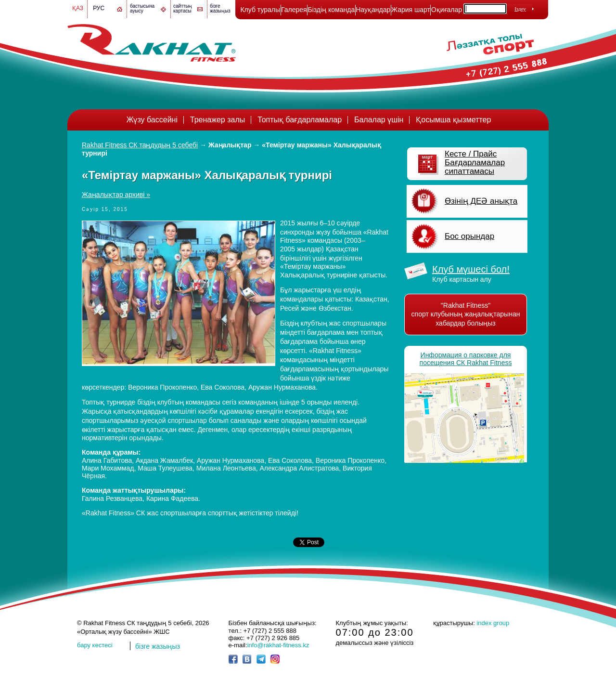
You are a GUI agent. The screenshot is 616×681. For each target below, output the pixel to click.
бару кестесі (95, 645)
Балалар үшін (379, 120)
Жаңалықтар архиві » (116, 195)
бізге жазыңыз (220, 8)
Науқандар (373, 10)
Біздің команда (331, 10)
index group (493, 623)
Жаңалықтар (230, 145)
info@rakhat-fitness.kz (278, 645)
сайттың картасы (183, 8)
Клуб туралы (260, 10)
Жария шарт (411, 10)
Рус (99, 8)
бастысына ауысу (142, 8)
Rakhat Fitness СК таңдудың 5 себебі (140, 145)
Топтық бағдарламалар (300, 120)
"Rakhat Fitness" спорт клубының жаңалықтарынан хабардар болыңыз (466, 314)
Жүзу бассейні (152, 120)
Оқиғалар (447, 10)
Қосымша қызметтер (453, 120)
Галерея (294, 10)
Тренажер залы (218, 120)
